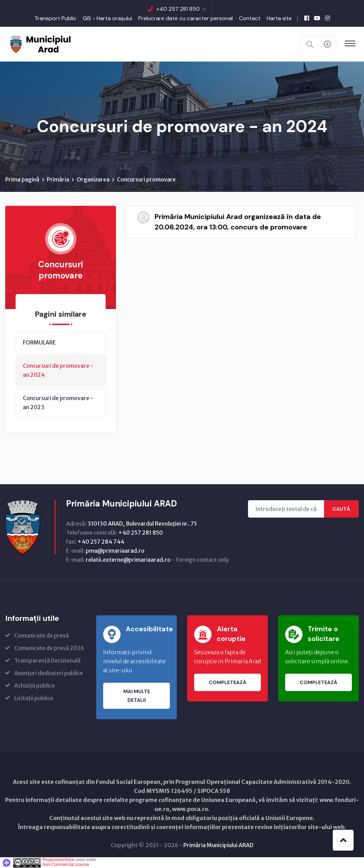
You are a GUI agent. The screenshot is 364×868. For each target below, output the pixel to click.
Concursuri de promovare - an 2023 (58, 403)
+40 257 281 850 (178, 9)
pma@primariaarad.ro (115, 551)
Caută (341, 509)
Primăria (58, 179)
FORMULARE (39, 342)
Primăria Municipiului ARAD (218, 845)
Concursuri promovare (146, 179)
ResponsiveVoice (58, 860)
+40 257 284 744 (101, 542)
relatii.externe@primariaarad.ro (128, 560)
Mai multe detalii (137, 696)
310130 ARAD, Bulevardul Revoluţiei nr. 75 (142, 524)
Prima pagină (22, 179)
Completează (228, 682)
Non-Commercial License (66, 865)
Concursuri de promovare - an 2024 (58, 370)
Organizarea (93, 179)
